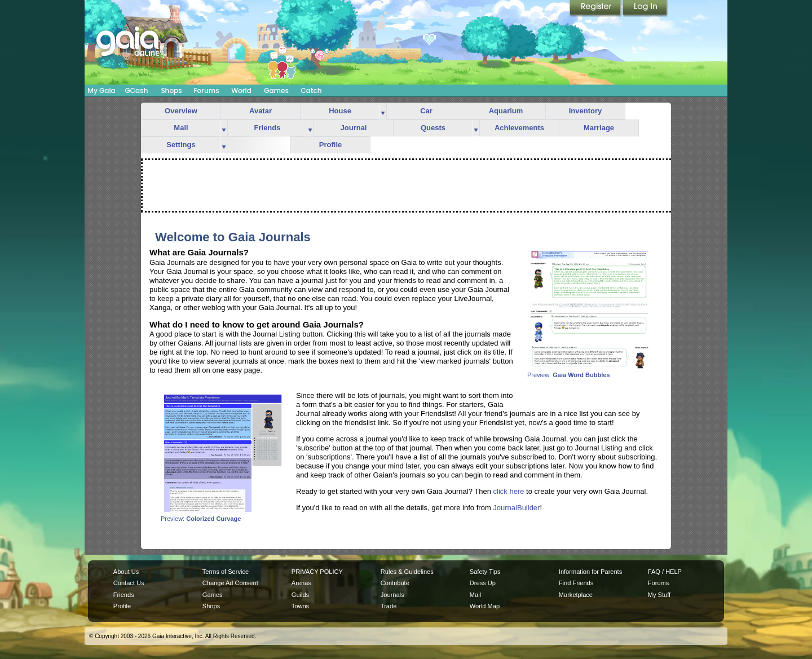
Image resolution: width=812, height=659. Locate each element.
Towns (300, 606)
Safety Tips (485, 572)
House (340, 111)
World (241, 90)
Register (596, 8)
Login (645, 8)
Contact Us (129, 583)
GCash (137, 90)
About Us (126, 572)
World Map (485, 606)
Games (276, 90)
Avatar (261, 111)
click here (509, 491)
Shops (171, 90)
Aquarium (506, 111)
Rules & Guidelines (407, 572)
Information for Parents (590, 572)
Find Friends (576, 583)
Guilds (300, 595)
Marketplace (576, 595)
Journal (354, 128)
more (383, 111)
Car (426, 111)
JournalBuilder (516, 508)
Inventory (586, 111)
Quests (433, 128)
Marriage (599, 128)
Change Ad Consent (230, 583)
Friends (268, 128)
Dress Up (483, 583)
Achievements (519, 128)
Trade (389, 606)
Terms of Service (226, 572)
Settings (181, 145)
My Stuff (659, 595)
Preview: (589, 372)
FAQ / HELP (665, 572)
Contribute (395, 583)
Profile (330, 145)
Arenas (301, 583)
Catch (312, 90)
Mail (181, 128)
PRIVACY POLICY (317, 572)
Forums (206, 90)
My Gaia (101, 90)
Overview (181, 111)
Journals (392, 595)
